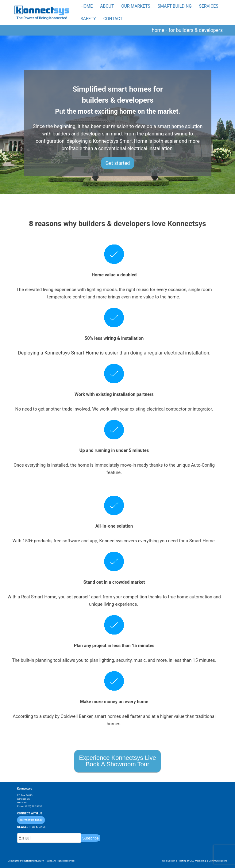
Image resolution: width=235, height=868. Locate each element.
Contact (113, 19)
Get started (118, 163)
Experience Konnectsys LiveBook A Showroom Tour (117, 761)
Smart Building (175, 6)
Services (209, 6)
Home (87, 6)
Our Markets (136, 6)
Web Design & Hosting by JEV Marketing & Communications (195, 861)
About (107, 6)
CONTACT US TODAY (31, 820)
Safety (88, 19)
